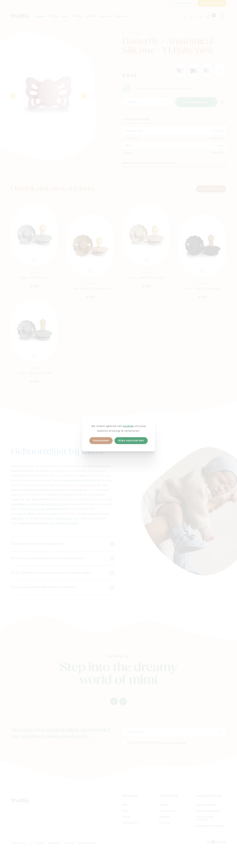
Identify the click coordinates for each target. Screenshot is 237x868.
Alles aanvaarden (131, 441)
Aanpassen (101, 441)
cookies (128, 426)
